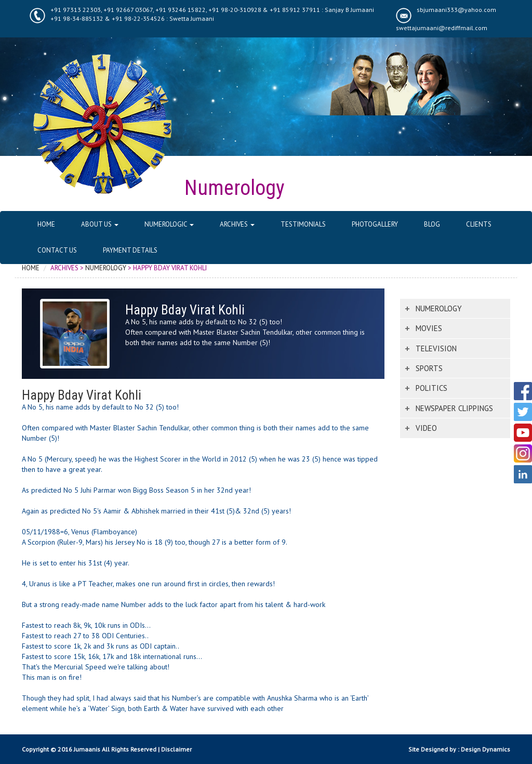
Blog (432, 224)
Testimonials (303, 224)
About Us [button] (100, 224)
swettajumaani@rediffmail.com (442, 28)
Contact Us (57, 250)
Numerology (106, 268)
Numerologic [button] (169, 224)
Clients (479, 224)
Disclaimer (176, 749)
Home (46, 224)
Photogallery (375, 224)
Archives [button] (237, 224)
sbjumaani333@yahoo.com (456, 10)
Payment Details (130, 250)
